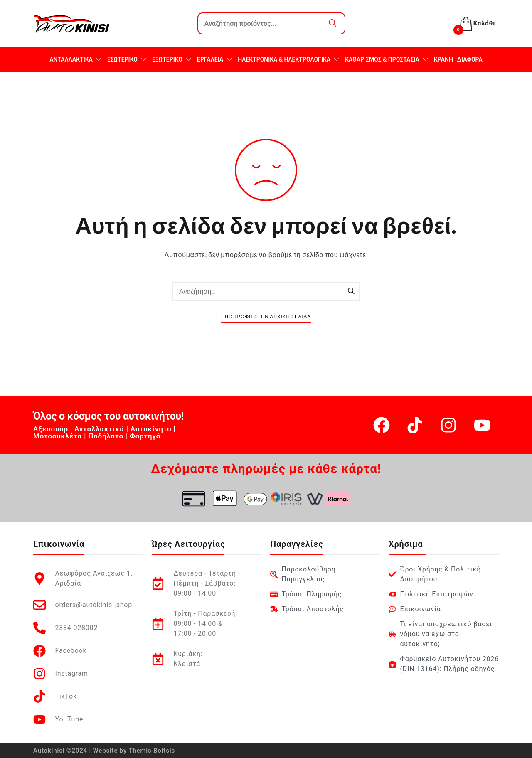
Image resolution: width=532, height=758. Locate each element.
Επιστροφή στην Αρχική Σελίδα (266, 317)
